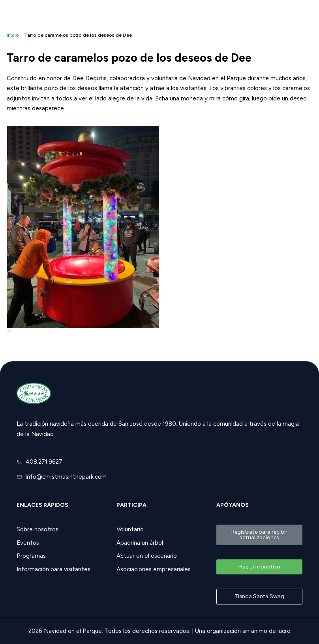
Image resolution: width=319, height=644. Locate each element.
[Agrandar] (9, 330)
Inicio (13, 35)
